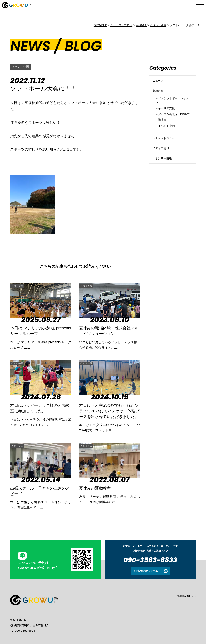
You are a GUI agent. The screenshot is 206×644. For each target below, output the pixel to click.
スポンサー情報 (164, 183)
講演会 (164, 135)
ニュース (159, 82)
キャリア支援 (169, 117)
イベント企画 (22, 67)
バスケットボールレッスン (172, 108)
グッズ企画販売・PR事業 (170, 126)
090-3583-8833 (150, 561)
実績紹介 (159, 96)
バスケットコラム (166, 156)
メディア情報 (162, 170)
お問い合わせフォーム (146, 571)
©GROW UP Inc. (186, 596)
